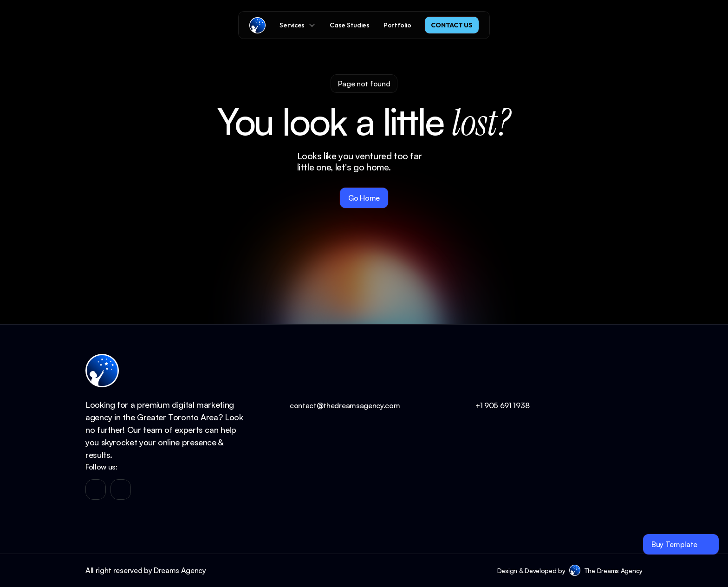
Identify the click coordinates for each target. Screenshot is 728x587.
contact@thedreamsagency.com (345, 405)
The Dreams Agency (613, 571)
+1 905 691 (494, 405)
